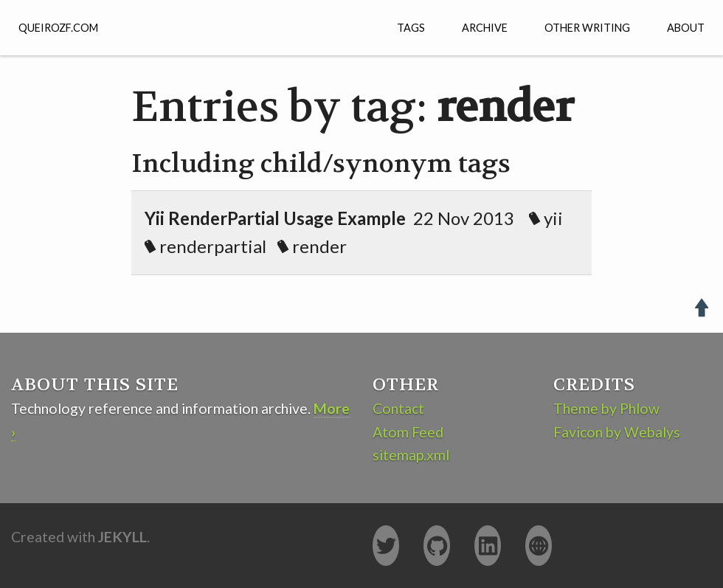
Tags (411, 28)
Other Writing (587, 28)
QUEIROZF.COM (58, 28)
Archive (485, 28)
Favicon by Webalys (617, 432)
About (686, 28)
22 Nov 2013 (357, 232)
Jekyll (122, 537)
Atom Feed (408, 432)
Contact (398, 408)
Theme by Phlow (606, 408)
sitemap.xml (411, 455)
